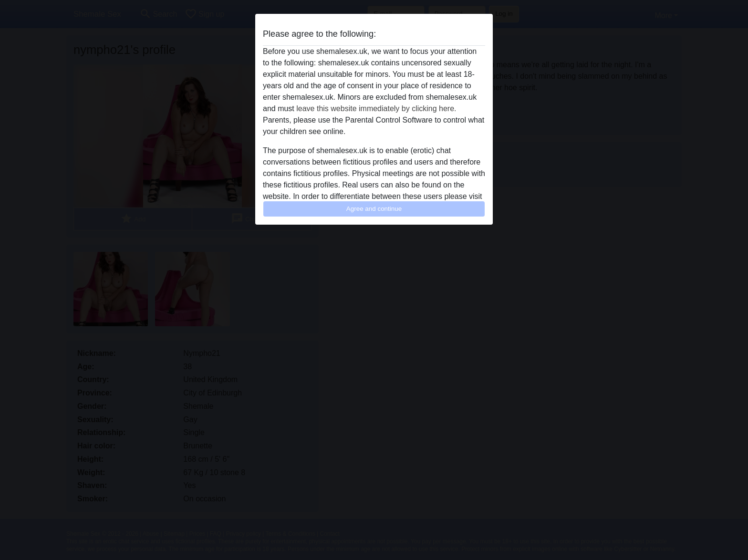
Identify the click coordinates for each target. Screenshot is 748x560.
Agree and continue (374, 209)
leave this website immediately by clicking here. (376, 109)
